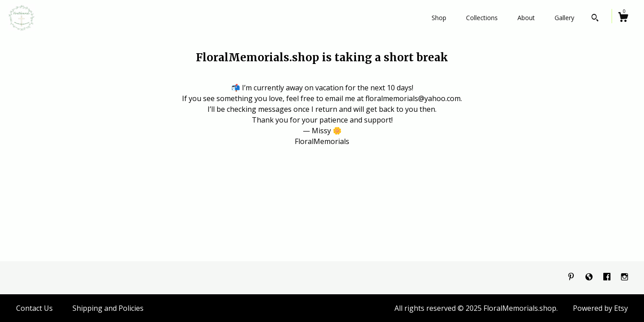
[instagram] (625, 277)
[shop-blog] (590, 277)
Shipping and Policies (108, 308)
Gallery (564, 18)
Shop (439, 18)
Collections (482, 18)
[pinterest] (572, 277)
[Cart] (623, 18)
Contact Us (34, 308)
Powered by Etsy (600, 308)
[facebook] (608, 277)
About (526, 18)
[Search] (595, 19)
